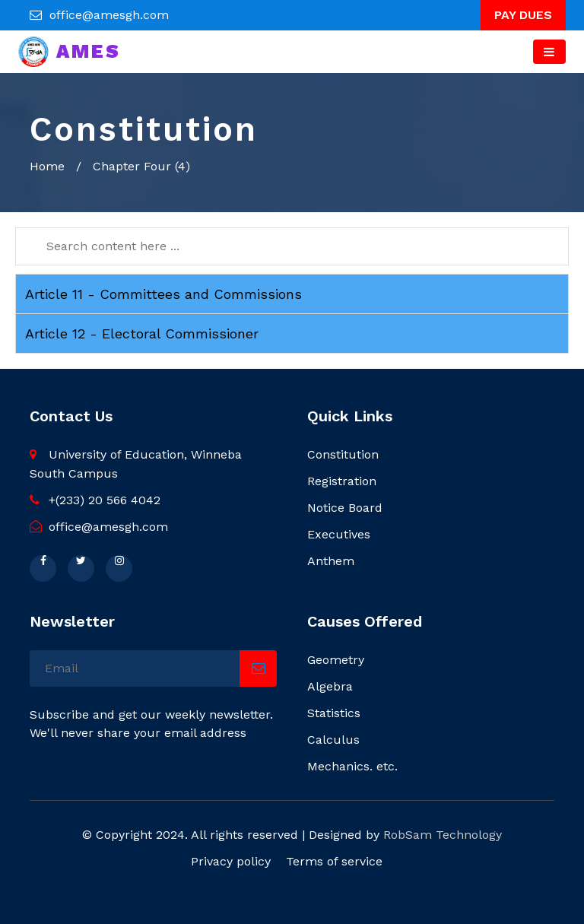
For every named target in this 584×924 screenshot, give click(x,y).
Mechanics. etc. (352, 766)
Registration (342, 481)
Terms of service (334, 861)
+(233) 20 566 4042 (95, 500)
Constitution (343, 454)
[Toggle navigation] (549, 52)
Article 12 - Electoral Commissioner (142, 333)
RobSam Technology (443, 835)
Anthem (331, 561)
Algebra (330, 686)
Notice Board (345, 508)
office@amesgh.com (109, 15)
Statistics (334, 713)
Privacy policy (231, 861)
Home (47, 166)
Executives (339, 534)
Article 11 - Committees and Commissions (163, 294)
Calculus (333, 740)
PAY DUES (523, 15)
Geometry (336, 660)
